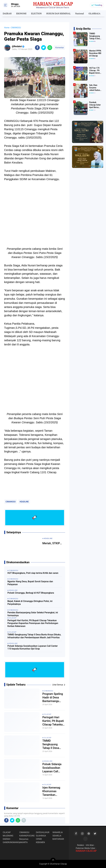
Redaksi (81, 845)
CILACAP (48, 714)
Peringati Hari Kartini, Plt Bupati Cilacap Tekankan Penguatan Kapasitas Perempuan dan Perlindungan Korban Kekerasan (33, 623)
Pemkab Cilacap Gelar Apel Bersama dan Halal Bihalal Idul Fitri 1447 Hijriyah (95, 105)
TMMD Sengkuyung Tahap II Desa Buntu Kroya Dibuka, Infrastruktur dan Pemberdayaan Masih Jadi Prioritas (34, 636)
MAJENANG (8, 836)
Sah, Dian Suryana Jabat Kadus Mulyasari (95, 88)
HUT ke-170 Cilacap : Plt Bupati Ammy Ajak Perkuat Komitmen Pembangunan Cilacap (95, 71)
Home (7, 28)
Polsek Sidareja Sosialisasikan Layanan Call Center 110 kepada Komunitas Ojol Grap (33, 647)
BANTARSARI (58, 839)
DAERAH (7, 13)
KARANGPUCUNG (27, 836)
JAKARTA (23, 842)
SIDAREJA (57, 836)
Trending (98, 5)
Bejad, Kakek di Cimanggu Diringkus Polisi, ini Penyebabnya (30, 603)
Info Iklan (90, 845)
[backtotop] (53, 861)
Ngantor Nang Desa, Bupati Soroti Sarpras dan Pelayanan (30, 583)
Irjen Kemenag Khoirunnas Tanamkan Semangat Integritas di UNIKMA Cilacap (53, 791)
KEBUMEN (40, 842)
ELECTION (36, 13)
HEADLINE (24, 502)
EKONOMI (21, 13)
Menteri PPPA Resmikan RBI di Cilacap (95, 53)
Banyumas (24, 839)
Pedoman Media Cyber (86, 848)
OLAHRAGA (94, 13)
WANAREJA (58, 832)
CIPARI (39, 839)
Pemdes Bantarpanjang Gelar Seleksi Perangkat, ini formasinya (33, 614)
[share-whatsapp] (50, 48)
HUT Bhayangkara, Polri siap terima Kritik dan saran (33, 573)
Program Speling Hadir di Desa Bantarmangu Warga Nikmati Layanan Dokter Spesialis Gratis (53, 698)
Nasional (80, 13)
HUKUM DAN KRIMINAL (58, 13)
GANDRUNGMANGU (11, 842)
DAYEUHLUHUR (43, 832)
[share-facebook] (37, 48)
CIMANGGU (11, 502)
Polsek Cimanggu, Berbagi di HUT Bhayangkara (31, 593)
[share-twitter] (44, 48)
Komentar (59, 48)
